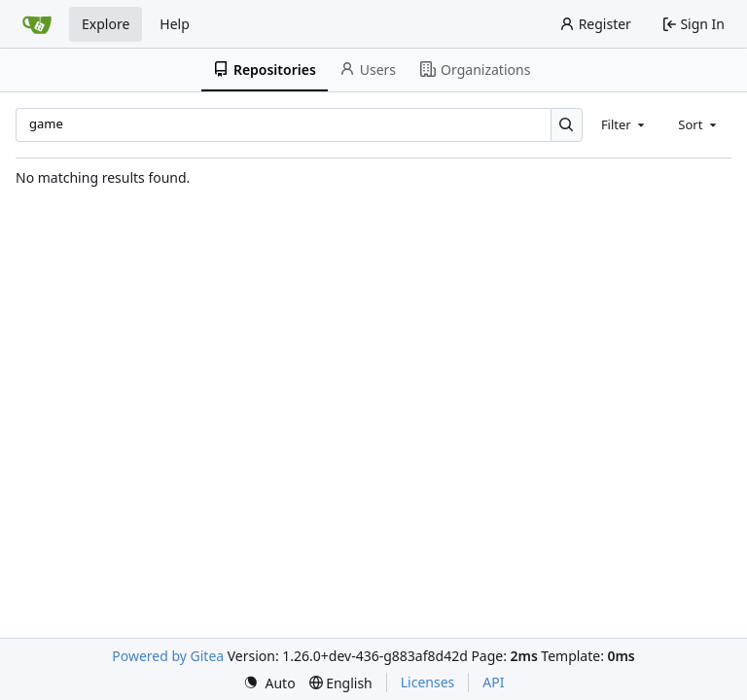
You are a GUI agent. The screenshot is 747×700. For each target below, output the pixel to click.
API (493, 682)
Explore (106, 24)
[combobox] (624, 124)
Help (175, 24)
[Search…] (567, 125)
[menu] (269, 683)
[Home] (37, 24)
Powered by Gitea (168, 656)
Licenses (428, 682)
